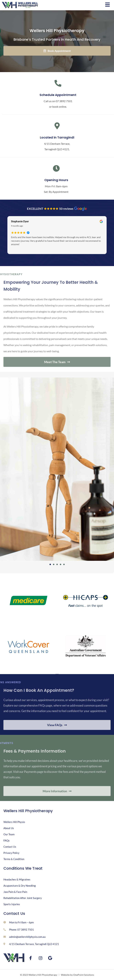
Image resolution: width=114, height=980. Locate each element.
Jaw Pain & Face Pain (15, 892)
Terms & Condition (14, 859)
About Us (9, 828)
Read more (16, 249)
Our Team (9, 834)
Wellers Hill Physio (14, 822)
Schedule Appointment (58, 95)
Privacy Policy (11, 853)
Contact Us (10, 847)
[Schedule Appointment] (58, 83)
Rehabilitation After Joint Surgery (23, 898)
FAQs (7, 840)
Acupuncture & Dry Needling (20, 886)
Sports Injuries (12, 904)
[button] (50, 564)
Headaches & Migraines (17, 879)
